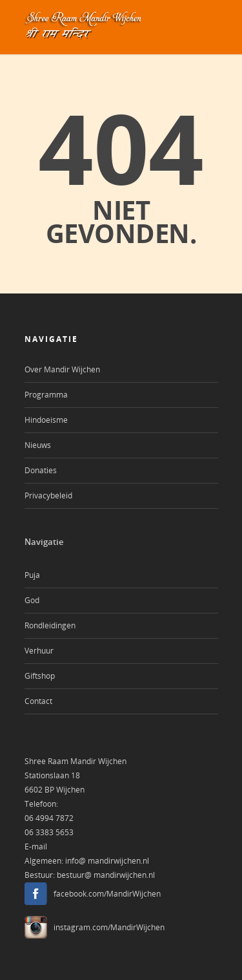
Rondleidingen (50, 625)
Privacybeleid (48, 495)
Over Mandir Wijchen (62, 369)
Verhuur (39, 651)
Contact (38, 701)
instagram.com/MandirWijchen (109, 927)
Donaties (41, 470)
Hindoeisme (46, 420)
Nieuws (38, 445)
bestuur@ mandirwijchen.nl (106, 875)
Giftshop (40, 676)
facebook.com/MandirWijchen (107, 894)
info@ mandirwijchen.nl (107, 861)
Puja (32, 575)
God (32, 600)
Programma (46, 395)
